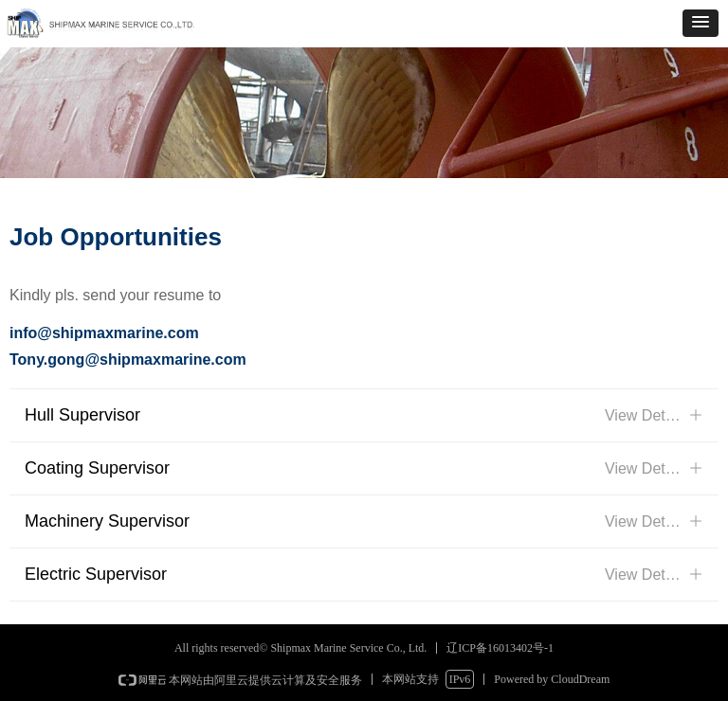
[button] (701, 23)
